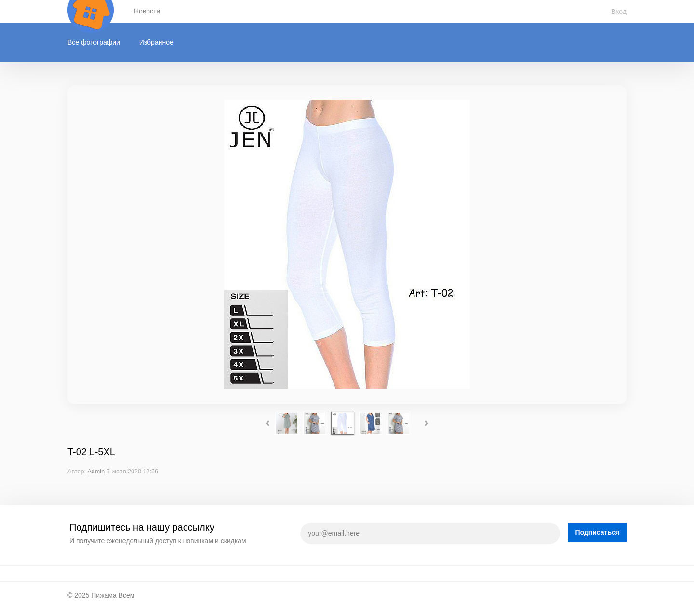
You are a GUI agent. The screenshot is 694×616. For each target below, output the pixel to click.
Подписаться (597, 532)
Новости (147, 11)
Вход (619, 12)
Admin (96, 472)
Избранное (156, 42)
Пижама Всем (113, 595)
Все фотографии (94, 42)
